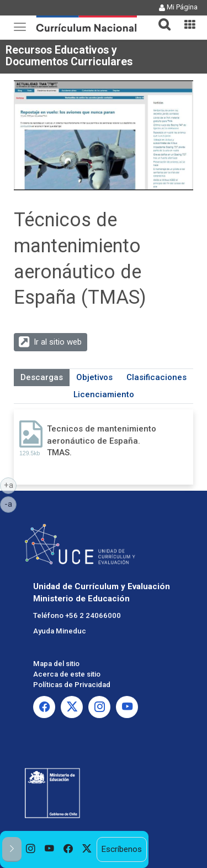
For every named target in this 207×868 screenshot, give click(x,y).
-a (10, 503)
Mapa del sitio (56, 664)
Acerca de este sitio (67, 674)
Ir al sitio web (58, 342)
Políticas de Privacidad (72, 685)
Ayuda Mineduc (60, 631)
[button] (160, 18)
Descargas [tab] (42, 377)
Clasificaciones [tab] (156, 377)
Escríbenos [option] (121, 849)
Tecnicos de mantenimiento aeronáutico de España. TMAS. (102, 441)
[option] (31, 849)
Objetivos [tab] (94, 377)
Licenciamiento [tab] (104, 394)
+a (10, 485)
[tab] (160, 18)
